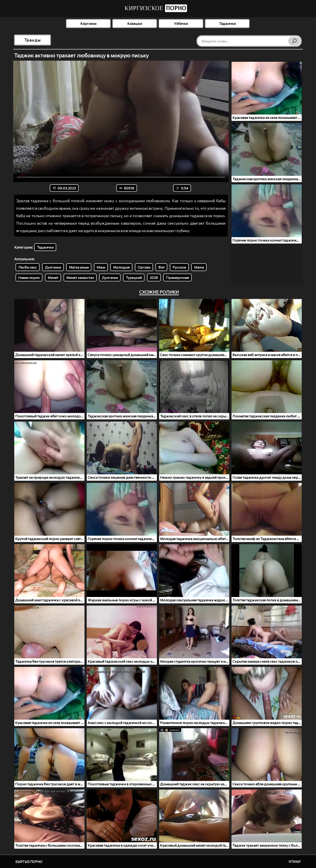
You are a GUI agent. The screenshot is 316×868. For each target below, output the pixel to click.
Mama (199, 267)
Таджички (227, 23)
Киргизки (88, 23)
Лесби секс (28, 267)
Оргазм (144, 267)
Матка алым (79, 267)
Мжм (101, 267)
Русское (179, 267)
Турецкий (134, 278)
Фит (161, 267)
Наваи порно (29, 278)
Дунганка (110, 278)
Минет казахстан (80, 278)
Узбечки (181, 23)
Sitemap (295, 862)
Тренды (33, 40)
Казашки (135, 23)
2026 (154, 278)
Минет (53, 278)
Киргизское (156, 8)
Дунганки (53, 267)
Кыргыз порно (29, 862)
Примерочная (177, 278)
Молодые (121, 267)
